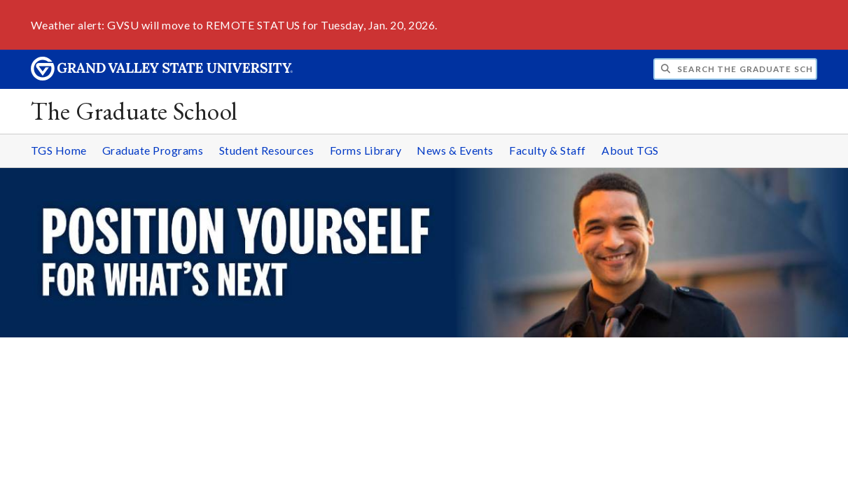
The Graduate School (134, 111)
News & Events (455, 150)
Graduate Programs (153, 150)
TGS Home (59, 150)
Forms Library (366, 150)
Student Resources (267, 150)
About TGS (630, 150)
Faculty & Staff (548, 150)
